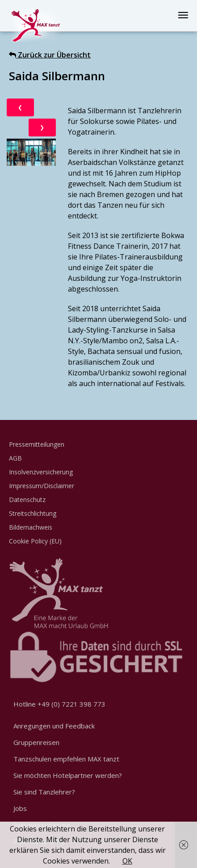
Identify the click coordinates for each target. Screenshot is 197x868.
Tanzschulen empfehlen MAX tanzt (66, 759)
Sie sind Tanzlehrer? (44, 792)
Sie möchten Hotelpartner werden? (68, 775)
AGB (15, 458)
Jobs (20, 808)
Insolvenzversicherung (41, 472)
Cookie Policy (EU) (35, 541)
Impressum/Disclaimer (42, 486)
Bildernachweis (31, 527)
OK (127, 861)
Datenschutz (27, 500)
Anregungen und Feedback (54, 726)
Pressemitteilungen (37, 444)
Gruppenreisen (36, 742)
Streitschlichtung (33, 513)
